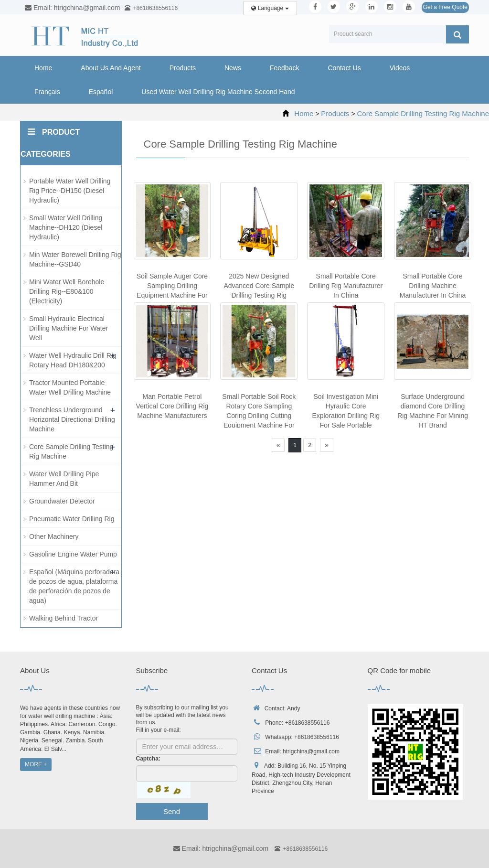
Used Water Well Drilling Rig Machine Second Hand (218, 92)
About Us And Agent (111, 68)
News (233, 68)
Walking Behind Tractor (64, 618)
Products (183, 68)
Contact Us (344, 68)
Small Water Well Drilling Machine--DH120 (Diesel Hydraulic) (66, 227)
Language (270, 8)
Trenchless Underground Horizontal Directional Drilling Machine (72, 419)
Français (47, 92)
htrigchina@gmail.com (311, 751)
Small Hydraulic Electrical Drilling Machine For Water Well (69, 328)
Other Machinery (54, 536)
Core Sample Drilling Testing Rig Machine (423, 113)
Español (101, 92)
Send (172, 811)
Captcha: (148, 759)
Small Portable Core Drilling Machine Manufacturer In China (433, 286)
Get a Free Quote (445, 7)
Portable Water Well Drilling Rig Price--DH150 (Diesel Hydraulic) (70, 191)
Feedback (284, 68)
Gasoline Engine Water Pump (73, 554)
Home (43, 68)
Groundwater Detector (62, 501)
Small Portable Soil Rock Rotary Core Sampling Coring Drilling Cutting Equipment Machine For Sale (259, 416)
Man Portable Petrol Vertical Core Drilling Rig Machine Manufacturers (172, 406)
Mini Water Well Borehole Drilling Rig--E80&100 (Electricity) (67, 291)
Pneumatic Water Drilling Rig (72, 519)
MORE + (36, 764)
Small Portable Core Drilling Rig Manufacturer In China (346, 286)
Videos (400, 68)
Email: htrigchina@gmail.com (221, 848)
